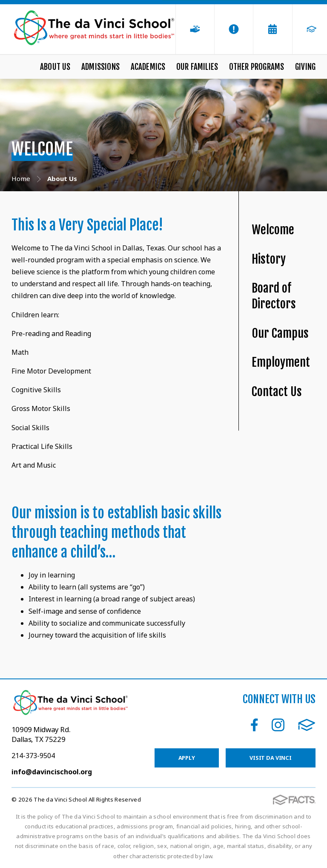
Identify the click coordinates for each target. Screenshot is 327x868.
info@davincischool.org (52, 772)
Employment (281, 362)
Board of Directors (274, 296)
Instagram (278, 725)
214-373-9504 (33, 756)
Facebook (254, 725)
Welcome (273, 230)
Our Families (197, 67)
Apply (187, 758)
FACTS (307, 725)
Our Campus (280, 333)
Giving (305, 67)
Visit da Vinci (271, 758)
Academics (148, 67)
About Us (55, 67)
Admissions (100, 67)
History (269, 259)
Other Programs (257, 67)
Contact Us (277, 392)
